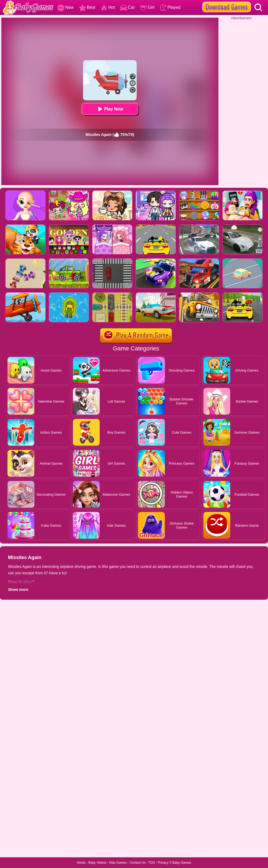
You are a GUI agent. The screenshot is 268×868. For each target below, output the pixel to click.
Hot (108, 7)
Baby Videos (97, 863)
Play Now (110, 109)
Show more (18, 590)
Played (170, 7)
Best (87, 7)
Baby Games (182, 863)
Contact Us (138, 863)
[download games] (227, 2)
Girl (147, 7)
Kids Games (118, 863)
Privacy (163, 863)
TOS (152, 863)
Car (127, 7)
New (65, 7)
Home (81, 863)
